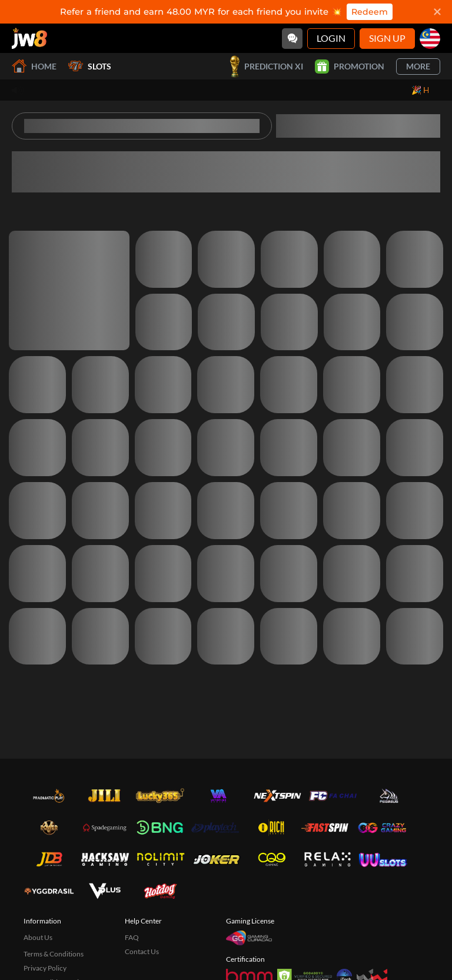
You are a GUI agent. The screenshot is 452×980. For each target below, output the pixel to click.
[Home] (29, 38)
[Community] (292, 39)
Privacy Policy (45, 968)
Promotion (350, 67)
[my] (430, 39)
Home (34, 66)
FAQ (132, 937)
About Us (38, 937)
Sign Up (387, 38)
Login (331, 38)
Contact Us (142, 951)
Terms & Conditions (54, 954)
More (418, 66)
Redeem (370, 12)
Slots (90, 66)
